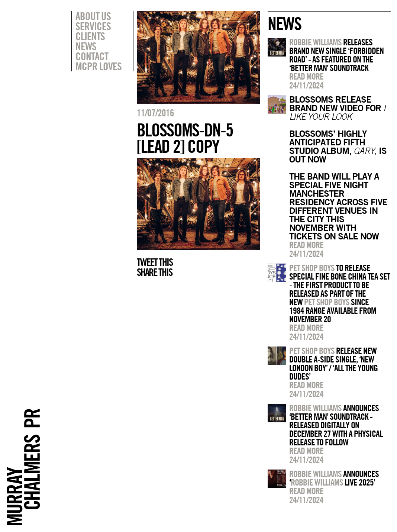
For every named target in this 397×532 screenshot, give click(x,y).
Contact (92, 56)
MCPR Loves (99, 66)
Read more (306, 76)
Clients (90, 36)
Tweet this (155, 262)
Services (93, 26)
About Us (93, 16)
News (86, 46)
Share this (154, 272)
